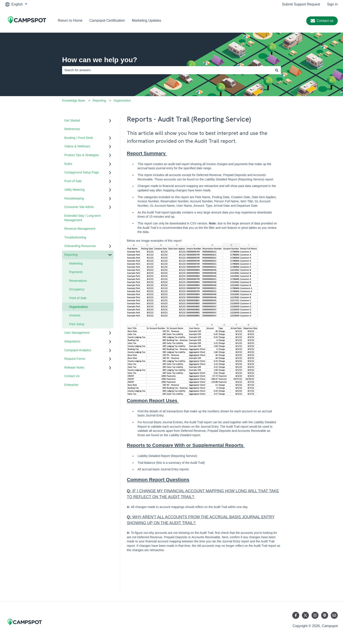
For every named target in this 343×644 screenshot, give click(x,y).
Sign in (332, 4)
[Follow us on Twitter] (305, 615)
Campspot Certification (107, 20)
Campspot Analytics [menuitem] (78, 350)
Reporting (99, 101)
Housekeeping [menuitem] (74, 198)
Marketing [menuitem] (76, 263)
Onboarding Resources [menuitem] (80, 246)
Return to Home (70, 20)
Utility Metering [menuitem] (74, 190)
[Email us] (334, 615)
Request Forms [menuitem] (75, 359)
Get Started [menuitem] (72, 120)
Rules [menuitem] (68, 164)
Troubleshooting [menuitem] (75, 237)
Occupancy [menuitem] (77, 289)
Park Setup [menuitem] (77, 324)
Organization (122, 101)
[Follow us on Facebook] (296, 615)
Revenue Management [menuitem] (80, 229)
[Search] (277, 70)
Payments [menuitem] (76, 272)
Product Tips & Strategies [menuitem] (82, 155)
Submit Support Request (301, 4)
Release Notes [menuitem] (74, 367)
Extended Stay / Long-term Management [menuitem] (83, 218)
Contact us (322, 21)
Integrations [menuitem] (72, 341)
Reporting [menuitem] (71, 255)
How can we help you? (100, 60)
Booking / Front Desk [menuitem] (79, 138)
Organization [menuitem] (79, 307)
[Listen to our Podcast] (325, 615)
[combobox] (167, 70)
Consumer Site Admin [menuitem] (79, 207)
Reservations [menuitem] (78, 281)
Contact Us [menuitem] (72, 376)
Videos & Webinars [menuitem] (77, 146)
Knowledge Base (74, 101)
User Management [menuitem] (77, 333)
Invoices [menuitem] (75, 315)
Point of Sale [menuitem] (73, 181)
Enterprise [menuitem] (71, 385)
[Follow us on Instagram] (315, 615)
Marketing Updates (147, 20)
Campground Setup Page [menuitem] (82, 172)
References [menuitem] (72, 129)
